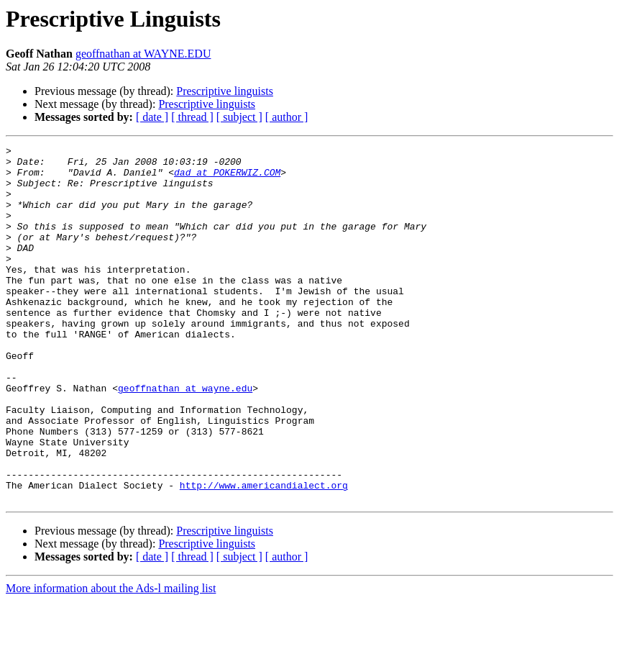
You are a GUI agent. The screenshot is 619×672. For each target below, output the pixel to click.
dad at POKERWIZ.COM (227, 178)
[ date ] (152, 117)
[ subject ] (239, 117)
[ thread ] (192, 117)
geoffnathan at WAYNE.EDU (143, 54)
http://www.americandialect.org (264, 554)
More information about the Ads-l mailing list (111, 659)
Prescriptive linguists (225, 91)
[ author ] (287, 117)
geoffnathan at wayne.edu (185, 437)
